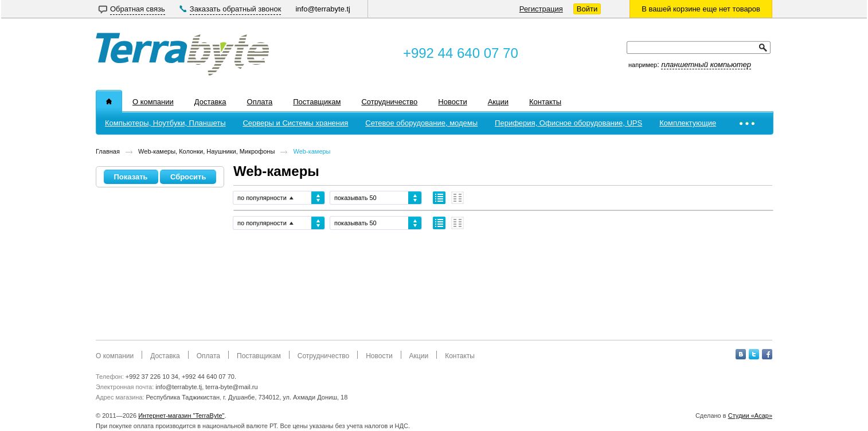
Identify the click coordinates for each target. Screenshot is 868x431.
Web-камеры (312, 151)
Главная (108, 151)
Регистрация (541, 9)
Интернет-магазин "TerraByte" (181, 416)
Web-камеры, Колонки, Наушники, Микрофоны (206, 151)
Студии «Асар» (750, 416)
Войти (587, 9)
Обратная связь (138, 9)
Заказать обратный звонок (236, 9)
